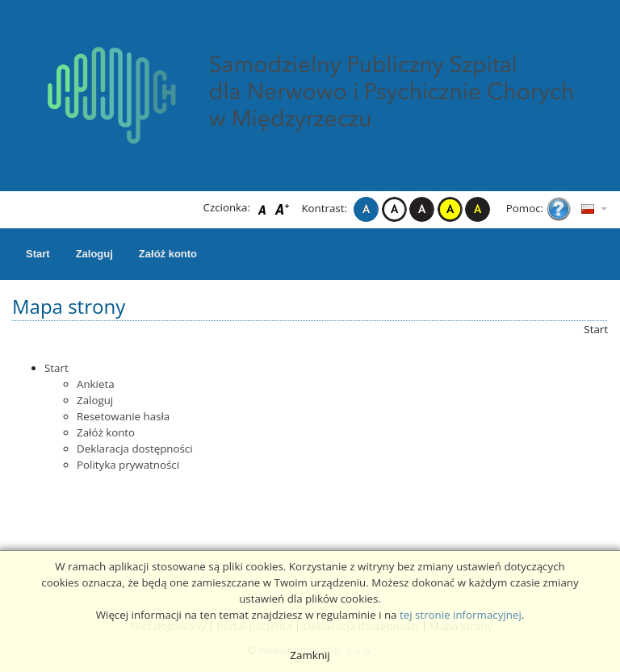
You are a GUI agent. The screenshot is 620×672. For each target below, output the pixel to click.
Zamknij (310, 655)
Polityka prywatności (128, 465)
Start (38, 254)
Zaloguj (94, 254)
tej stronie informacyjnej (461, 615)
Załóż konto (168, 254)
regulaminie (346, 615)
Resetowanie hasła (123, 416)
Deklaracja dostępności (135, 449)
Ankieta (96, 384)
